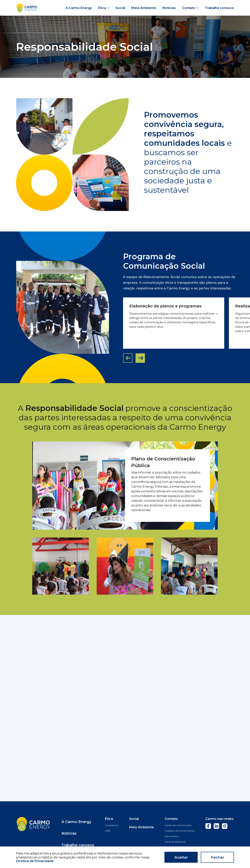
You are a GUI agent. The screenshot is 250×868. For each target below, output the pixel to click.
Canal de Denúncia (175, 842)
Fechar (217, 857)
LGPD (108, 831)
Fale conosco (172, 836)
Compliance (112, 825)
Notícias (71, 827)
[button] (140, 358)
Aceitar (181, 857)
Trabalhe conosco (79, 836)
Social (134, 819)
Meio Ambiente (142, 827)
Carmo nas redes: (220, 819)
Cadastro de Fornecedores (180, 831)
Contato (171, 819)
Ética (109, 819)
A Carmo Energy (78, 819)
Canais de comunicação (178, 825)
